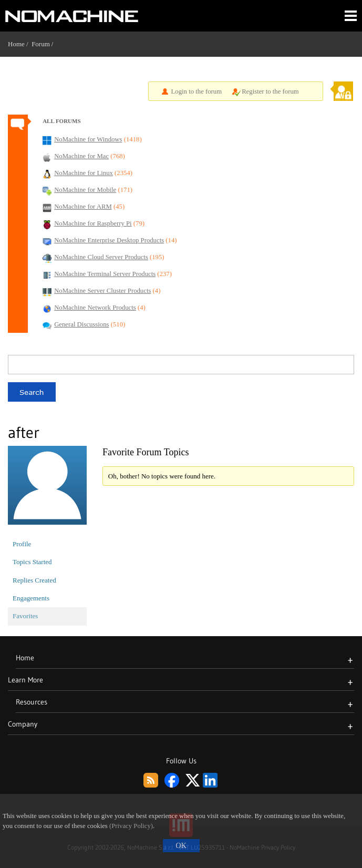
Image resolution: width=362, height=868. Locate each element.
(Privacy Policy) (131, 826)
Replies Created (34, 580)
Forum (41, 44)
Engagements (31, 598)
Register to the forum (270, 91)
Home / (20, 44)
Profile (22, 544)
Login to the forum (197, 91)
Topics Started (32, 562)
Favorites (25, 616)
